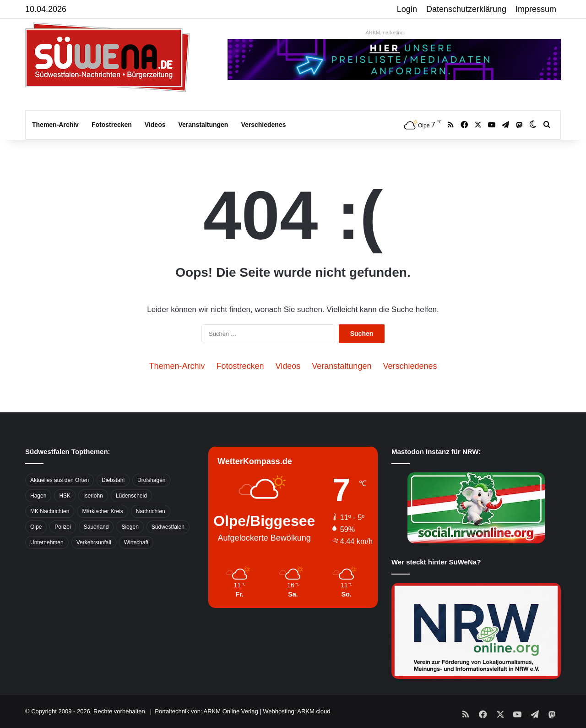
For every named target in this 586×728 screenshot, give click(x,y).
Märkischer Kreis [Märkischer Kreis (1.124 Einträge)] (102, 511)
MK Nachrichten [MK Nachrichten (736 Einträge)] (50, 511)
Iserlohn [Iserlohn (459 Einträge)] (93, 496)
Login (407, 9)
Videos (155, 125)
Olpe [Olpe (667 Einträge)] (36, 527)
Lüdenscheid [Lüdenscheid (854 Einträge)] (131, 496)
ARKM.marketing (384, 33)
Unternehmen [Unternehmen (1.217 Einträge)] (47, 542)
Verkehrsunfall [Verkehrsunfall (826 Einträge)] (94, 542)
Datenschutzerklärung (466, 9)
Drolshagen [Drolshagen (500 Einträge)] (151, 480)
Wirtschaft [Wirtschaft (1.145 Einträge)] (136, 542)
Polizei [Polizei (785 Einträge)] (62, 527)
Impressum (536, 9)
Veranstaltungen (203, 125)
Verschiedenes (263, 125)
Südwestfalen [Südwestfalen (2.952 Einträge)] (168, 527)
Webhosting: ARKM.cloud (296, 711)
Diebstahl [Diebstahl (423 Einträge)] (113, 480)
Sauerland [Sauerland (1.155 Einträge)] (96, 527)
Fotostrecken (112, 125)
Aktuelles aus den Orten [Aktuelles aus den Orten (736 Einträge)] (60, 480)
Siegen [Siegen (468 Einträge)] (130, 527)
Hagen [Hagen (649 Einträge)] (38, 496)
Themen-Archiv (55, 125)
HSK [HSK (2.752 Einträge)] (65, 496)
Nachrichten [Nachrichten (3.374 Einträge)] (151, 511)
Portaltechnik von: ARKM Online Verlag (206, 711)
